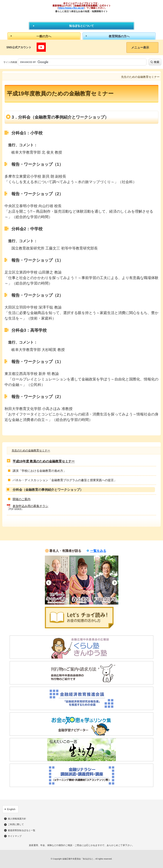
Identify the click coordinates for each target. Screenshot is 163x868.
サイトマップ (15, 836)
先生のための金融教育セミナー (31, 450)
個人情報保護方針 (17, 819)
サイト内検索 (10, 62)
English (11, 809)
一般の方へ (44, 36)
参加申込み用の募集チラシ (30, 506)
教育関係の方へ (119, 36)
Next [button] (115, 583)
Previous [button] (49, 583)
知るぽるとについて (81, 26)
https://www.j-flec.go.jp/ (71, 8)
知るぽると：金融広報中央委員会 (82, 17)
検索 (157, 62)
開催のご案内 (22, 499)
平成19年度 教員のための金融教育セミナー (44, 461)
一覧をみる (98, 551)
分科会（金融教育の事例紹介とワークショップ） (48, 490)
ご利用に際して (16, 825)
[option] (57, 580)
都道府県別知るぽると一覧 (22, 830)
